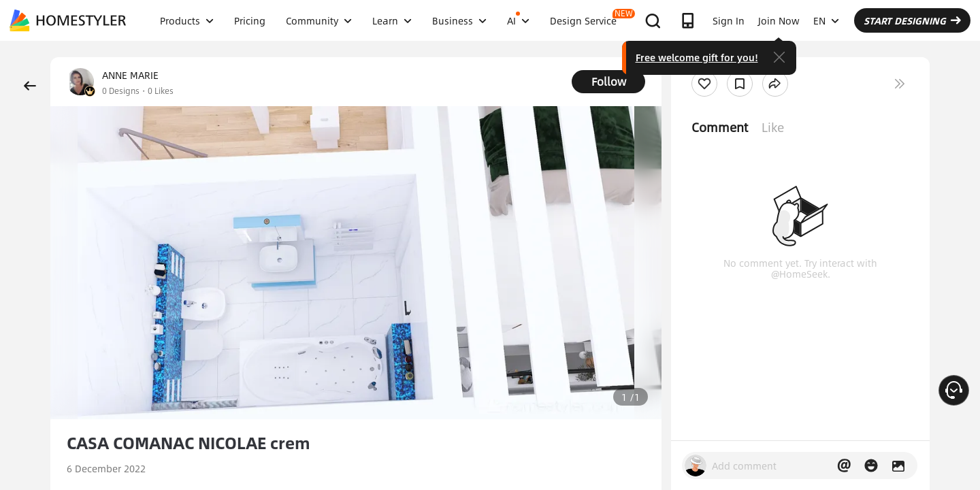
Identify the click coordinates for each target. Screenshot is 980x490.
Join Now (779, 20)
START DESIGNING (912, 20)
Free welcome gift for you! (697, 57)
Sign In (729, 20)
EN (826, 20)
